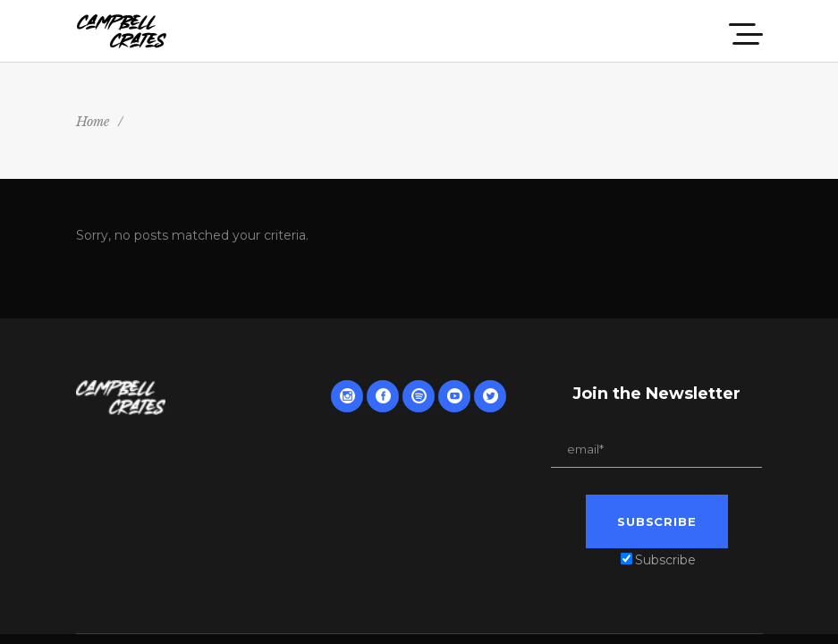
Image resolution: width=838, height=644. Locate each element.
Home (93, 122)
